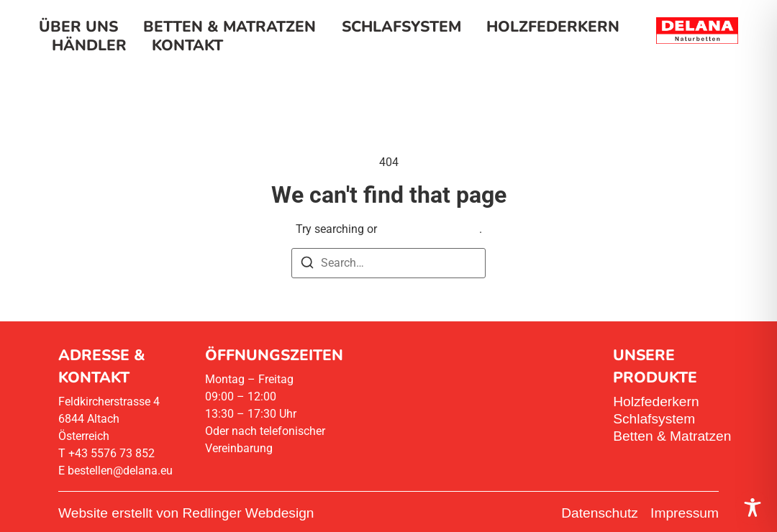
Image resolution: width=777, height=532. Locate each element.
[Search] (307, 265)
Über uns (78, 27)
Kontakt (187, 45)
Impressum (685, 513)
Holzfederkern (553, 27)
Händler (89, 45)
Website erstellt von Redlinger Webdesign (186, 513)
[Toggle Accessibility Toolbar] (753, 508)
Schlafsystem (401, 27)
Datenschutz (600, 513)
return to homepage (430, 229)
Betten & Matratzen (230, 27)
